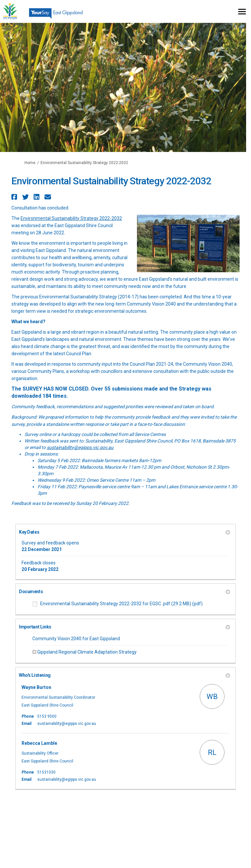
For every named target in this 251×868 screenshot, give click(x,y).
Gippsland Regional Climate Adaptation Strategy (87, 652)
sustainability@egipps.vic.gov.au (80, 447)
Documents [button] (125, 592)
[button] (15, 197)
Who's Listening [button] (125, 675)
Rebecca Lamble (39, 743)
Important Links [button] (125, 627)
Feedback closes (39, 563)
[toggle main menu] (242, 12)
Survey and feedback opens (50, 543)
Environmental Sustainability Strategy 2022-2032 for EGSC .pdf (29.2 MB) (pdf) (121, 604)
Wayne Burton (36, 687)
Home (30, 163)
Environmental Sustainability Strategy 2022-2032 (71, 218)
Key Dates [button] (125, 532)
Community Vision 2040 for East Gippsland (76, 639)
